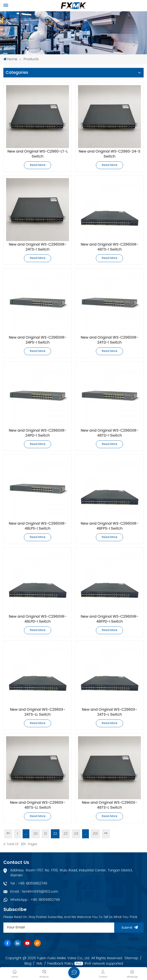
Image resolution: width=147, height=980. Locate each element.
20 (36, 834)
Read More (38, 165)
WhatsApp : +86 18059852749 (35, 900)
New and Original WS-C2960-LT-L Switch (38, 154)
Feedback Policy (60, 964)
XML (39, 964)
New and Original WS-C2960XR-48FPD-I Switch (110, 619)
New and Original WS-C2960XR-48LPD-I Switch (38, 619)
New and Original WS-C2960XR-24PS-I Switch (38, 340)
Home (10, 59)
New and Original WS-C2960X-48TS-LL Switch (38, 805)
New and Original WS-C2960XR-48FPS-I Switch (110, 526)
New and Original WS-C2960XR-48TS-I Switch (110, 247)
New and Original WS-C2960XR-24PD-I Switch (38, 433)
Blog (28, 964)
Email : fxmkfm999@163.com (34, 892)
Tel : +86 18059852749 (29, 883)
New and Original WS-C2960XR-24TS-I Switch (38, 247)
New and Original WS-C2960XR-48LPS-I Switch (38, 526)
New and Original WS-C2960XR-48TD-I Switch (110, 433)
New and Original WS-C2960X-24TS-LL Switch (38, 712)
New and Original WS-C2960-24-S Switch (109, 154)
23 (66, 834)
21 (45, 834)
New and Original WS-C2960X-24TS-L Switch (110, 712)
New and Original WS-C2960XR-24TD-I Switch (110, 340)
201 (95, 834)
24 (76, 834)
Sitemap (131, 958)
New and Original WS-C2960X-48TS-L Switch (110, 805)
